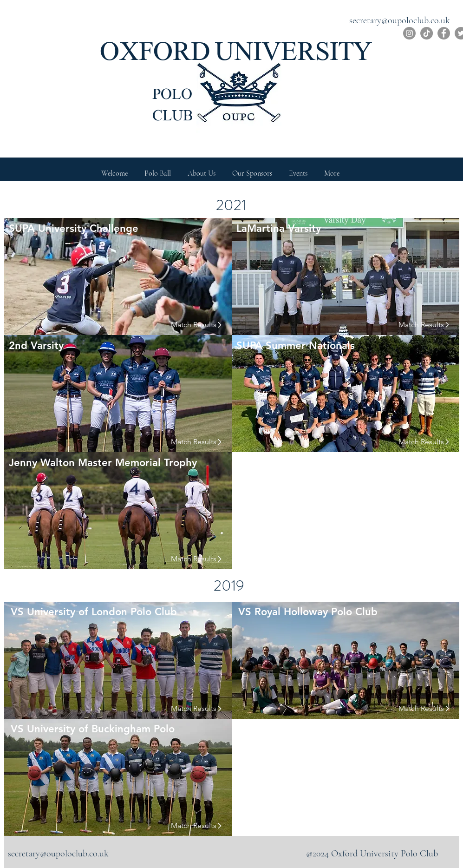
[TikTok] (427, 33)
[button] (202, 169)
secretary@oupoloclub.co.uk (400, 20)
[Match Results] (191, 325)
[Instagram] (409, 33)
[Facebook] (444, 33)
